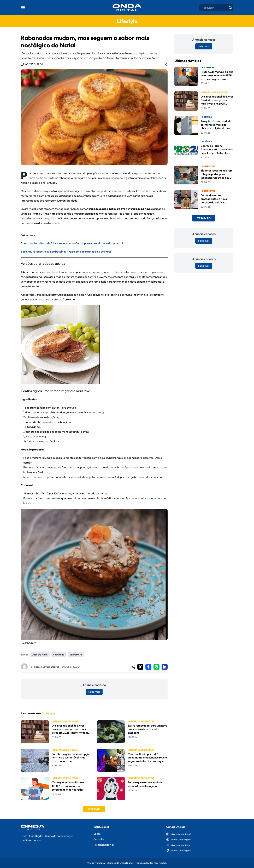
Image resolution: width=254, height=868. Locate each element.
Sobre (97, 834)
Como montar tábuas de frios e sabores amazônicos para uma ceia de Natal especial (72, 243)
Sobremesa (76, 655)
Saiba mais (94, 692)
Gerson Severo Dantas (46, 667)
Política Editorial (104, 845)
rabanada (59, 655)
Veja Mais (204, 218)
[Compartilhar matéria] (166, 64)
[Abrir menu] (23, 8)
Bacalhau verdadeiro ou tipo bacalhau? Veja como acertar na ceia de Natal (66, 252)
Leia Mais (94, 809)
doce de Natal (40, 655)
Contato (99, 839)
